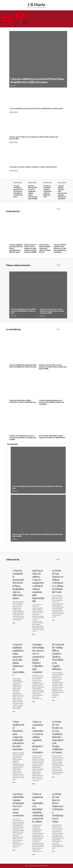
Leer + (14, 623)
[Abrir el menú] (7, 19)
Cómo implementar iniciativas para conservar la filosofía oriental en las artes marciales (18, 735)
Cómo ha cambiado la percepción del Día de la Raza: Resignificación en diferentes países (37, 80)
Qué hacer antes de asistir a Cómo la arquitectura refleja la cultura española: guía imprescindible (34, 138)
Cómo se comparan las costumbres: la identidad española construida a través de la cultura (38, 808)
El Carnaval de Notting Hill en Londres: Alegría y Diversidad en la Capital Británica (52, 437)
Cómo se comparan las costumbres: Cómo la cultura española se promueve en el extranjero (38, 737)
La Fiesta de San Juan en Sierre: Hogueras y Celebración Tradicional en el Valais (58, 808)
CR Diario (37, 4)
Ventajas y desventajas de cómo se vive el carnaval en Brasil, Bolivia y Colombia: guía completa (23, 438)
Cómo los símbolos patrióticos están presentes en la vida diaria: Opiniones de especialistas (62, 192)
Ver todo (62, 209)
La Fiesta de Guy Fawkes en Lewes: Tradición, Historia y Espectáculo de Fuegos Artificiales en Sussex (58, 737)
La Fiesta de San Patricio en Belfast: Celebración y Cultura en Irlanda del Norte (33, 167)
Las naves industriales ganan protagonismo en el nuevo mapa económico (18, 805)
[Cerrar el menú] (20, 16)
